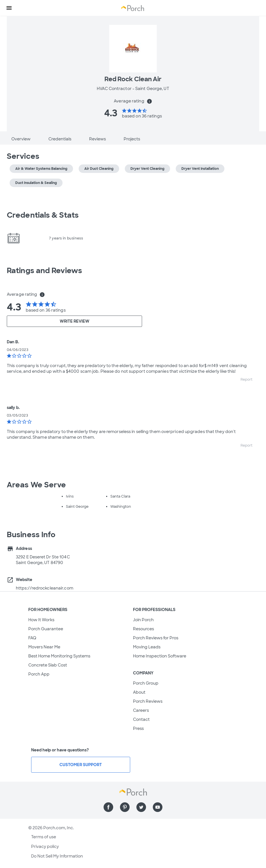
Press (138, 728)
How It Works (41, 620)
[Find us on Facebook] (108, 807)
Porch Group (146, 683)
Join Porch (143, 620)
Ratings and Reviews (44, 271)
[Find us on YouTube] (158, 807)
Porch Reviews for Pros (156, 638)
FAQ (32, 638)
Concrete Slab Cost (48, 665)
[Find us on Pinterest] (125, 807)
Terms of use (44, 837)
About (139, 692)
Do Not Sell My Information (57, 856)
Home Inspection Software (160, 656)
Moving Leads (147, 647)
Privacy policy (45, 846)
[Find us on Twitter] (141, 807)
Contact (141, 719)
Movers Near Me (44, 647)
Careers (141, 710)
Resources (143, 629)
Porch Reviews (148, 701)
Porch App (39, 674)
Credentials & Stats (43, 215)
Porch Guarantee (46, 629)
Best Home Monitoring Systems (59, 656)
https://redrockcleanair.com (45, 588)
